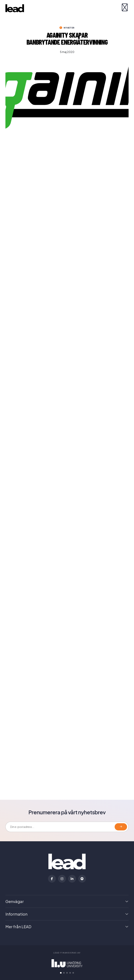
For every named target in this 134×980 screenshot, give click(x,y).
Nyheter (69, 28)
